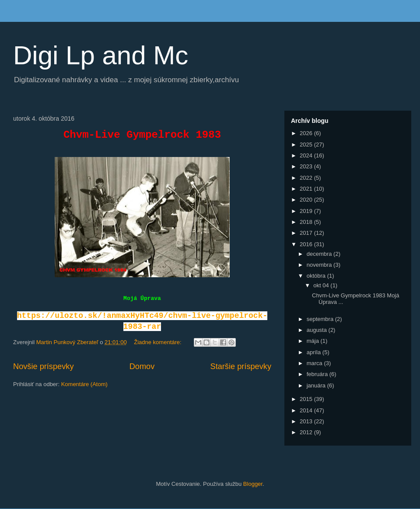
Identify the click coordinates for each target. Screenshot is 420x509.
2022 (307, 178)
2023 (307, 166)
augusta (318, 330)
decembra (320, 254)
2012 (307, 432)
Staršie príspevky (241, 366)
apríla (315, 352)
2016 (307, 244)
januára (317, 385)
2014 (307, 410)
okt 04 (322, 285)
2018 (307, 222)
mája (314, 341)
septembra (321, 319)
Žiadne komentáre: (158, 342)
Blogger (253, 484)
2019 (307, 211)
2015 (307, 399)
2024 (307, 155)
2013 (307, 421)
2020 (307, 200)
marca (315, 363)
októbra (317, 276)
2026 (307, 133)
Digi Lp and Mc (101, 55)
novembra (320, 265)
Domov (142, 366)
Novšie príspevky (43, 366)
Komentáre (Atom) (84, 384)
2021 (307, 189)
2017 (307, 233)
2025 (307, 145)
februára (318, 374)
